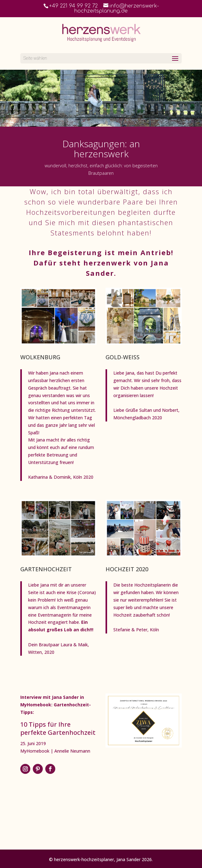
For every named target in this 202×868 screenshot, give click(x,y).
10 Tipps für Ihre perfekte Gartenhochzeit (58, 728)
